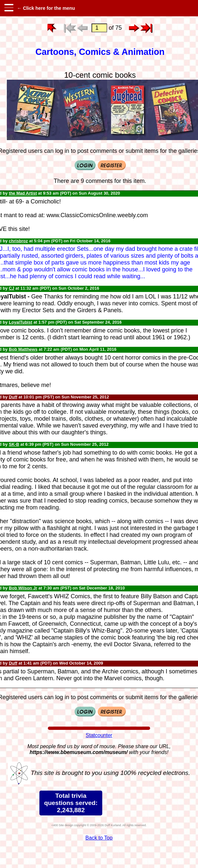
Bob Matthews (23, 349)
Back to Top (99, 838)
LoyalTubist (21, 322)
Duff (13, 397)
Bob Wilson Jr (23, 588)
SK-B (14, 444)
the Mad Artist (23, 193)
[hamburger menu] (8, 8)
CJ (12, 288)
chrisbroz (18, 241)
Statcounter (99, 735)
